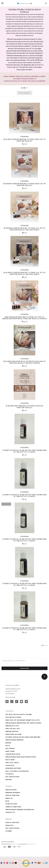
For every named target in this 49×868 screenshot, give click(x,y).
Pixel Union (15, 844)
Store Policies (11, 804)
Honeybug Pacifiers (13, 768)
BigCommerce (31, 844)
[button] (27, 88)
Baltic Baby (10, 760)
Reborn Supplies (12, 731)
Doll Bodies (10, 748)
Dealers (9, 780)
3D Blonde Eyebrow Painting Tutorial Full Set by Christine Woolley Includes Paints (25, 273)
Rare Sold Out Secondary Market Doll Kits (23, 720)
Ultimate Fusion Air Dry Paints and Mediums (23, 737)
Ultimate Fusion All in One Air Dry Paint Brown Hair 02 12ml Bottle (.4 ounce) (24, 451)
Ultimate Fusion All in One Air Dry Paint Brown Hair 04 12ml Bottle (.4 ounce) (24, 540)
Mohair (8, 743)
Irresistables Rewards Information (20, 810)
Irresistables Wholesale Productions (21, 757)
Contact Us (10, 812)
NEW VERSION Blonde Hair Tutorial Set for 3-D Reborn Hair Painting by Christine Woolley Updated (25, 318)
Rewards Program (13, 793)
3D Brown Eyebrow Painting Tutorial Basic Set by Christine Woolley (24, 185)
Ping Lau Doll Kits (13, 729)
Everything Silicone (14, 734)
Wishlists (9, 825)
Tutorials (10, 774)
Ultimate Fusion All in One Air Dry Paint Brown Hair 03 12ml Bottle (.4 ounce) (24, 584)
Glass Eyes (10, 765)
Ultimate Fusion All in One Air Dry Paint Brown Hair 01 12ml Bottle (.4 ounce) (24, 629)
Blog (7, 801)
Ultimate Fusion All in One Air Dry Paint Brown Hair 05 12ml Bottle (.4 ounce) (24, 496)
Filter (24, 88)
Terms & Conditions (13, 807)
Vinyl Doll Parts (12, 763)
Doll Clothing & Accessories (17, 771)
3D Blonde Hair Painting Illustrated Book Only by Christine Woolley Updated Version (24, 362)
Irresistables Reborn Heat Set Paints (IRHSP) (23, 723)
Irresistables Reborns (14, 740)
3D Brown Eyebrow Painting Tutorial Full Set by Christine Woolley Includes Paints (24, 229)
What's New (10, 751)
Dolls (8, 746)
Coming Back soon (13, 754)
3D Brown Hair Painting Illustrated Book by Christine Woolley (25, 407)
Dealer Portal (11, 790)
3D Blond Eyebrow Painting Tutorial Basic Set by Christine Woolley (25, 140)
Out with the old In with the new (19, 715)
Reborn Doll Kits (12, 726)
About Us (9, 798)
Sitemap (9, 831)
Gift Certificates (12, 777)
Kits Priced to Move (13, 717)
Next (44, 645)
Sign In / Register (12, 795)
